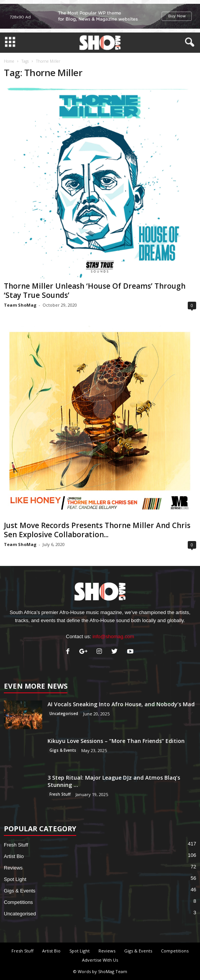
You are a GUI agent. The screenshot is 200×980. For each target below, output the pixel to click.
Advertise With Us (100, 960)
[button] (188, 42)
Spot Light (15, 879)
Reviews (13, 868)
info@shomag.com (113, 636)
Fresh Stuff (60, 794)
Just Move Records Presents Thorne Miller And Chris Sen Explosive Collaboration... (97, 530)
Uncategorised (64, 713)
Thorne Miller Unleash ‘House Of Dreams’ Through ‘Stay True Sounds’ (95, 291)
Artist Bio (14, 856)
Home (9, 61)
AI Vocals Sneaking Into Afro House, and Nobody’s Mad (121, 704)
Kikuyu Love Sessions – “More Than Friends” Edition (116, 741)
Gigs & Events (63, 750)
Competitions (18, 902)
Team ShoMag (20, 305)
